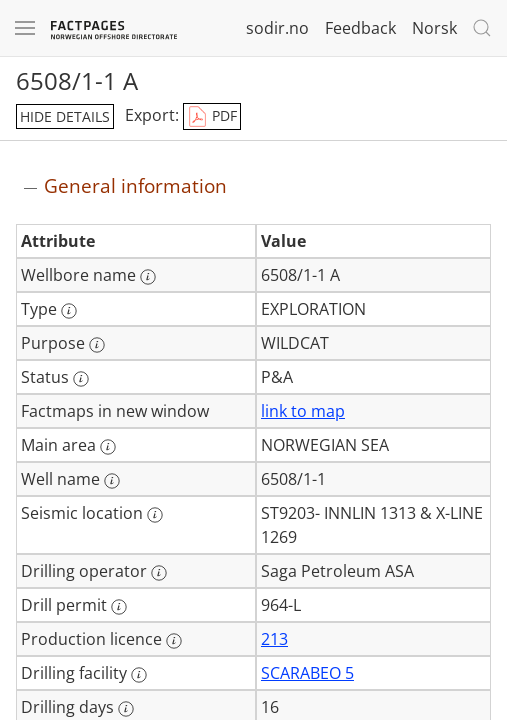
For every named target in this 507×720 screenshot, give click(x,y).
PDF (212, 117)
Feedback (360, 28)
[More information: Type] (69, 311)
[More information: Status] (81, 379)
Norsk (434, 28)
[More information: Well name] (112, 481)
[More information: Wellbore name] (148, 277)
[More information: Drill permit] (119, 607)
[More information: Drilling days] (126, 709)
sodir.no (277, 28)
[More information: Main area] (108, 447)
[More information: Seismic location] (155, 515)
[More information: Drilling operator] (159, 573)
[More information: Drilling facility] (139, 675)
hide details (65, 116)
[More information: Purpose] (97, 345)
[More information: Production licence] (174, 641)
